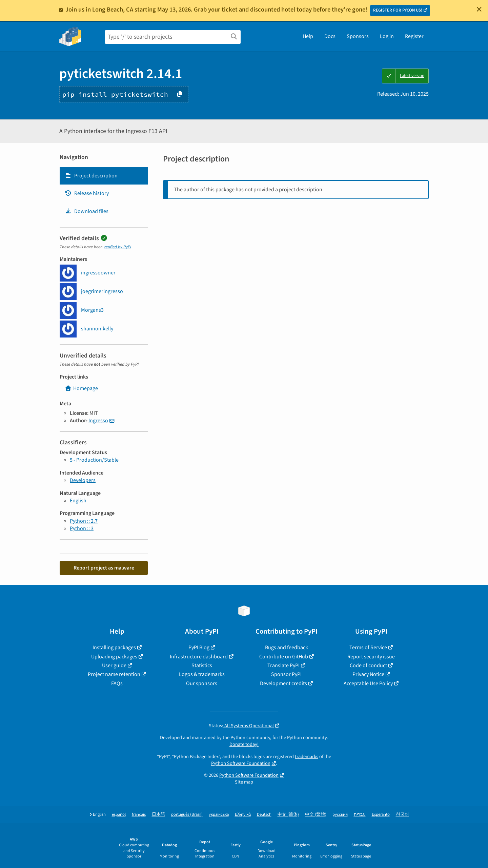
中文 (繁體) (316, 815)
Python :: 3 (82, 528)
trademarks (307, 757)
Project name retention (114, 674)
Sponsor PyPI (286, 674)
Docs (330, 36)
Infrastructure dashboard (199, 657)
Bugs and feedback (287, 648)
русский (340, 815)
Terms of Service (368, 648)
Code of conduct (368, 666)
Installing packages (114, 648)
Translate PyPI (283, 666)
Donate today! (244, 744)
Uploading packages (114, 657)
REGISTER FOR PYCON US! (398, 10)
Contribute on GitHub (284, 657)
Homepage (81, 388)
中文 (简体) (288, 815)
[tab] (104, 176)
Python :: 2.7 (84, 521)
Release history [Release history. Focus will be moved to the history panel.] (87, 193)
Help (308, 36)
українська (219, 815)
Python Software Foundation (241, 763)
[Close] (479, 9)
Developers (83, 480)
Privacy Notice (368, 674)
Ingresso (98, 421)
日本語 (158, 815)
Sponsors (358, 36)
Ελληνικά (243, 815)
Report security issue (371, 657)
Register (414, 36)
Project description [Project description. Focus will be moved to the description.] (91, 176)
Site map (244, 782)
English (78, 501)
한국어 (402, 815)
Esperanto (381, 815)
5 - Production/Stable (94, 460)
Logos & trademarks (202, 674)
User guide (114, 666)
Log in (387, 36)
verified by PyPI (117, 247)
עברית (360, 815)
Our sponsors (202, 683)
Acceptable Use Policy (368, 683)
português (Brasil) (187, 815)
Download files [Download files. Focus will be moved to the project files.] (87, 211)
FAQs (117, 683)
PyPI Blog (199, 648)
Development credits (283, 683)
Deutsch (264, 815)
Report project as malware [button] (104, 568)
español (119, 815)
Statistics (202, 666)
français (139, 815)
